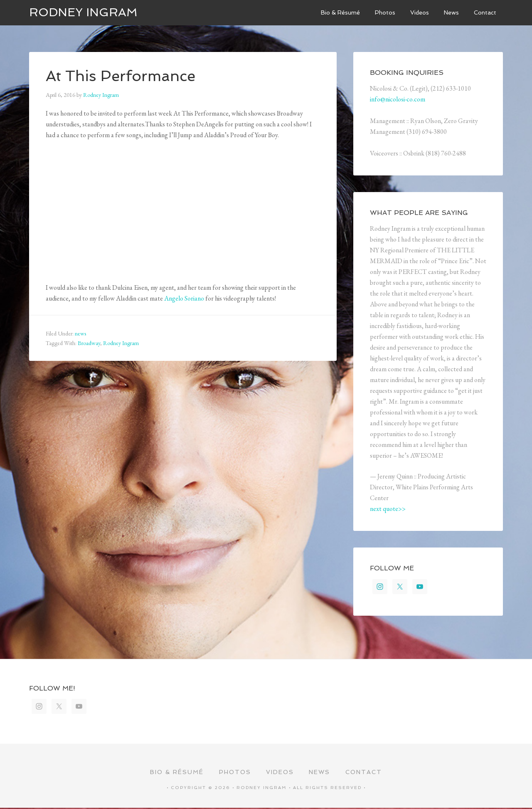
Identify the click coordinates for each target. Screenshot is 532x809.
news (80, 333)
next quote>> (388, 509)
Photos (234, 773)
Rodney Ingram (83, 12)
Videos (280, 773)
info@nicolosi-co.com (398, 99)
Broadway (89, 343)
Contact (365, 773)
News (320, 773)
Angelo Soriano (184, 298)
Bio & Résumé (176, 773)
